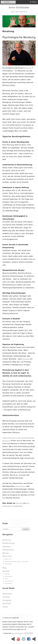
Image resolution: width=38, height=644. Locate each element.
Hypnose (26, 359)
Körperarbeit (8, 550)
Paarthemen (21, 486)
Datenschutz (9, 581)
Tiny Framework (17, 633)
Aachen (29, 68)
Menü (35, 2)
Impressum (9, 583)
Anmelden (29, 633)
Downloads (8, 576)
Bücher (6, 553)
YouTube (6, 597)
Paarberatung (9, 543)
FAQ (6, 579)
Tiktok (5, 607)
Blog (4, 568)
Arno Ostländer (19, 8)
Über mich (7, 556)
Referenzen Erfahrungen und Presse (17, 562)
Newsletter (8, 564)
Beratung (7, 540)
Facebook (7, 603)
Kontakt (19, 503)
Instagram (7, 600)
